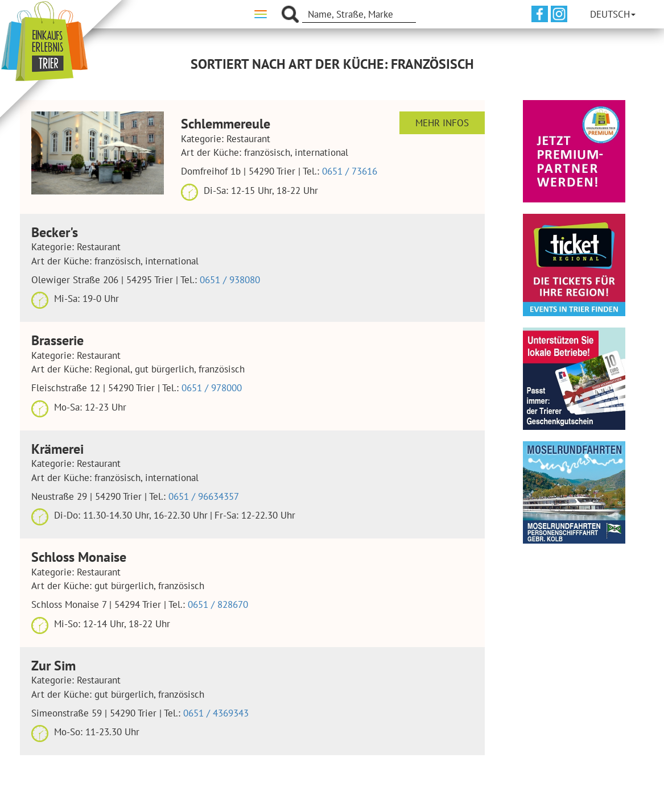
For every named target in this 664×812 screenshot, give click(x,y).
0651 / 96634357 (204, 496)
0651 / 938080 (230, 280)
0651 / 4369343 (216, 713)
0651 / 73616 (350, 171)
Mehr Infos (442, 123)
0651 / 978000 (212, 388)
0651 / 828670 (218, 604)
